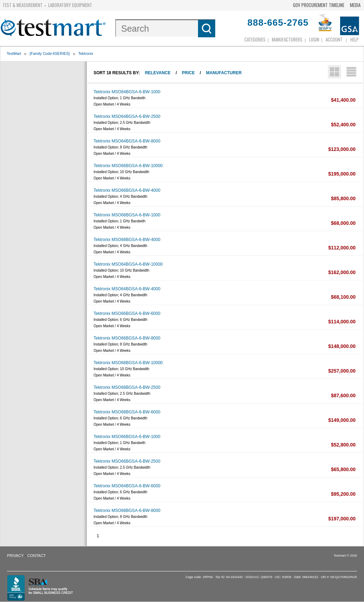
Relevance (158, 73)
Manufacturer (224, 73)
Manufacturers (287, 39)
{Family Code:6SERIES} (50, 53)
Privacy (15, 556)
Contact (37, 556)
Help (355, 39)
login (314, 39)
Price (188, 73)
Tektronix (86, 53)
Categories (255, 39)
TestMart (14, 53)
